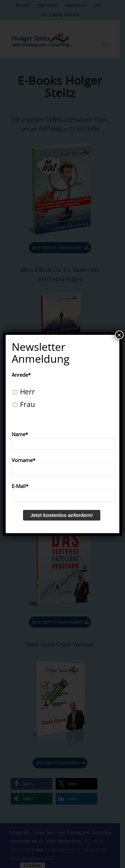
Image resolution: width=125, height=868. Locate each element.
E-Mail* (20, 486)
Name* (20, 434)
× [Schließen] (119, 335)
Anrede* (21, 375)
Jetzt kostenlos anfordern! (62, 515)
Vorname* (23, 460)
